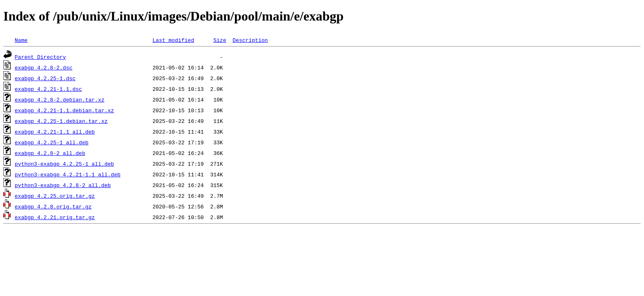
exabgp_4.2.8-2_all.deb (50, 153)
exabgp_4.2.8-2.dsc (44, 67)
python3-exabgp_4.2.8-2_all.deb (63, 185)
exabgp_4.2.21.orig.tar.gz (55, 217)
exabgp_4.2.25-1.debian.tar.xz (61, 121)
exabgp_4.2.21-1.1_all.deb (55, 132)
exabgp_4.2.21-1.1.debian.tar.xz (64, 110)
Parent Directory (40, 57)
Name (21, 40)
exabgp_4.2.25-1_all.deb (52, 142)
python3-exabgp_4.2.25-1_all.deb (64, 164)
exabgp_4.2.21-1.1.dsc (48, 89)
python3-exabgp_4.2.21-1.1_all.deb (68, 174)
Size (220, 40)
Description (250, 40)
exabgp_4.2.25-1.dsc (45, 78)
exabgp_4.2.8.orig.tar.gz (53, 206)
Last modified (173, 40)
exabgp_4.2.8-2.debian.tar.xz (60, 99)
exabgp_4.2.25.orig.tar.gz (55, 196)
